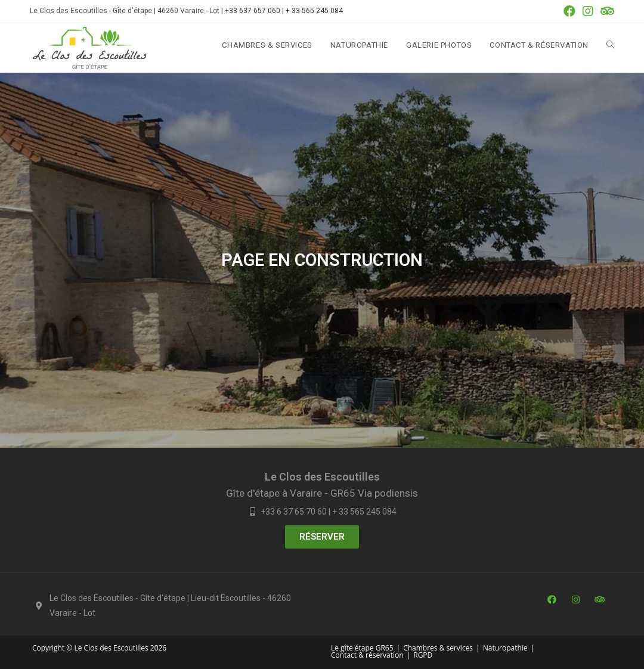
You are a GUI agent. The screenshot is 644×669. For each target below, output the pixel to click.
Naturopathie (505, 648)
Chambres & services (438, 648)
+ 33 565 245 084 (314, 11)
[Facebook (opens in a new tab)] (569, 11)
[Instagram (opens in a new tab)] (588, 11)
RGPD (423, 655)
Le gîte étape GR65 (362, 648)
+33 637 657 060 (253, 11)
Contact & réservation (367, 655)
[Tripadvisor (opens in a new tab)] (606, 11)
